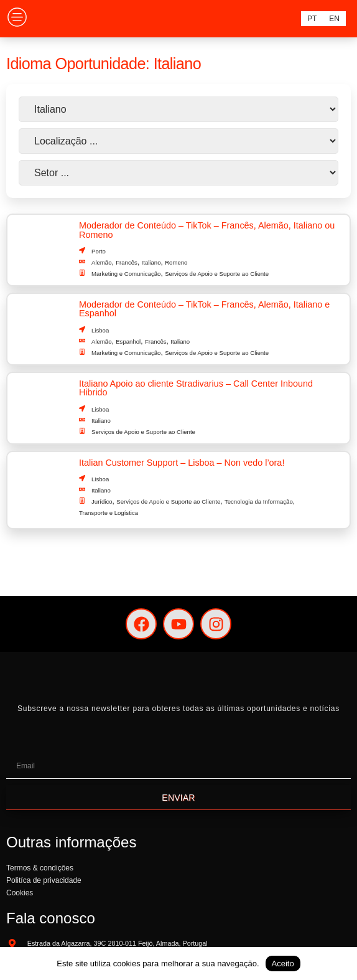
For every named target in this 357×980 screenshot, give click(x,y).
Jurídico (102, 502)
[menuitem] (312, 19)
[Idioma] (178, 109)
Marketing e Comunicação (126, 274)
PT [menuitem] (312, 19)
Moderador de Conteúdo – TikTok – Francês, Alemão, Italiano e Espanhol (204, 309)
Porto (99, 251)
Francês (127, 262)
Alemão (102, 262)
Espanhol (128, 342)
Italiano (151, 262)
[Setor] (178, 173)
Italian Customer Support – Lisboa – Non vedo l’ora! (182, 463)
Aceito (283, 964)
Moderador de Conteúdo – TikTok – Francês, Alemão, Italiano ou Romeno (207, 230)
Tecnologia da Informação (259, 502)
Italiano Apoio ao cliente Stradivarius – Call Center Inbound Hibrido (196, 388)
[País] (178, 141)
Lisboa (100, 330)
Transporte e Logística (109, 513)
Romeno (176, 262)
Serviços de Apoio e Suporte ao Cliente (217, 274)
